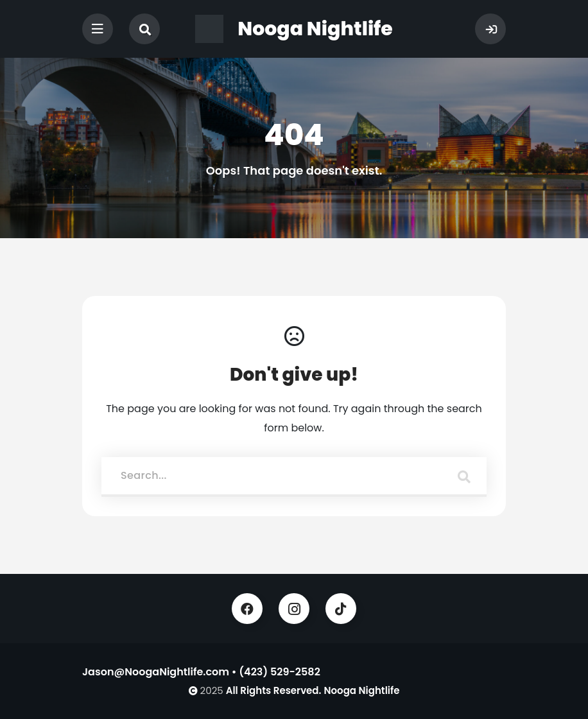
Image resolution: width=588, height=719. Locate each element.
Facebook (247, 609)
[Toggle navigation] (98, 29)
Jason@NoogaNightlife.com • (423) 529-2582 (201, 672)
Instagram (294, 609)
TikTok (341, 609)
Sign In (490, 29)
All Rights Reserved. (274, 690)
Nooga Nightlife (361, 690)
